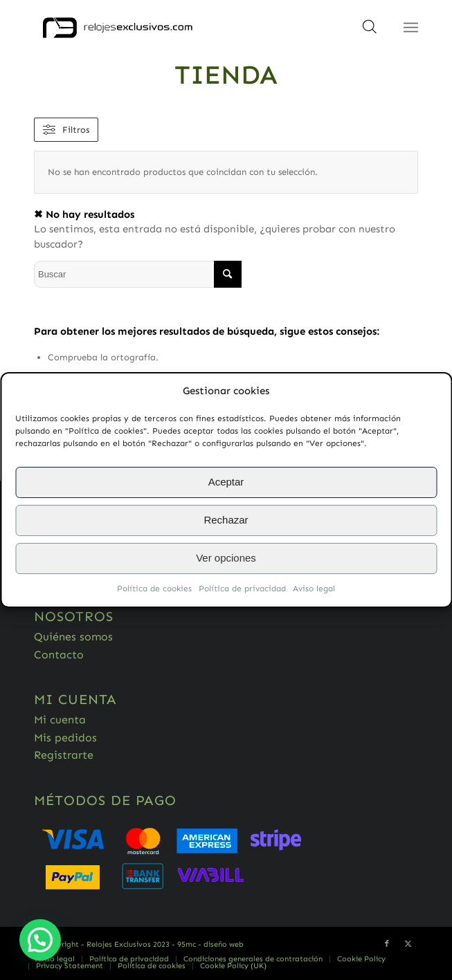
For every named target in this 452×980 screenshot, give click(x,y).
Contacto (59, 655)
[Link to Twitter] (408, 944)
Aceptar (226, 482)
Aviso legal (314, 589)
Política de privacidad (242, 589)
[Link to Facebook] (387, 944)
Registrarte (64, 755)
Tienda (226, 75)
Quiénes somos (73, 637)
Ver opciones (226, 558)
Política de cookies (154, 589)
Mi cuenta (60, 720)
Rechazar (226, 520)
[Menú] (411, 28)
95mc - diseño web (210, 944)
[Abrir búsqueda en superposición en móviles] (370, 31)
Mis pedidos (65, 738)
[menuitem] (55, 959)
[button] (40, 940)
